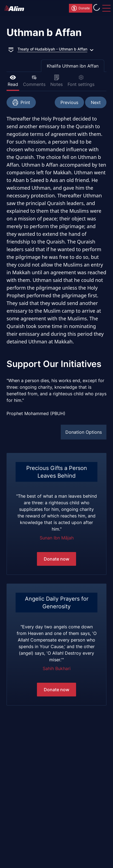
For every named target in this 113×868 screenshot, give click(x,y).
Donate (80, 8)
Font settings (81, 81)
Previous (69, 102)
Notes (57, 81)
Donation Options (84, 432)
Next (96, 102)
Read (13, 81)
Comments (34, 81)
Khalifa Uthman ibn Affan (73, 66)
